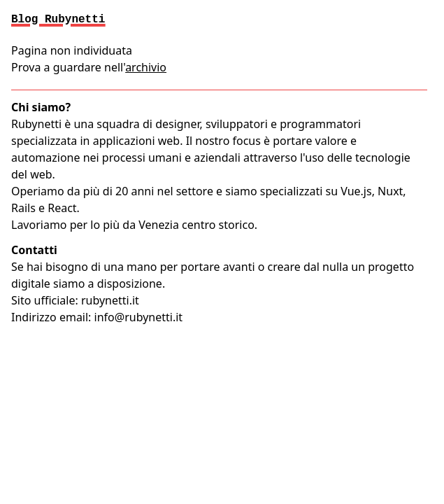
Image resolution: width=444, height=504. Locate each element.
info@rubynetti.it (139, 317)
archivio (146, 67)
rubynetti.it (110, 300)
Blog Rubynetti (58, 20)
